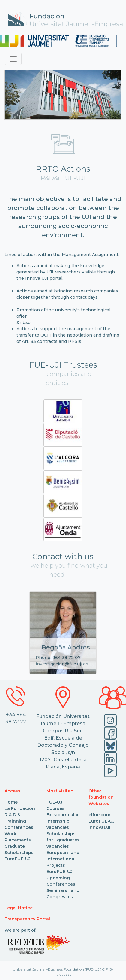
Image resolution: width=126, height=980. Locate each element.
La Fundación (20, 808)
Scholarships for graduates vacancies (63, 840)
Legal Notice (19, 908)
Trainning (15, 821)
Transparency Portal (27, 919)
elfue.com (99, 815)
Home (11, 802)
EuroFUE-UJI (18, 859)
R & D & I (14, 815)
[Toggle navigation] (13, 59)
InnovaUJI (99, 827)
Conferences (19, 827)
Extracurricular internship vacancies (63, 821)
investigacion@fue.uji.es (62, 664)
